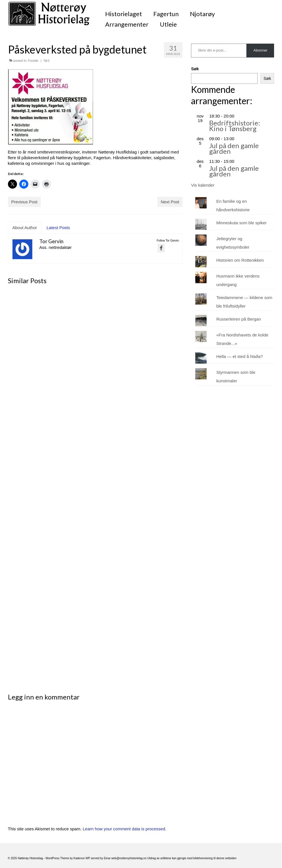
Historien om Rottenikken (240, 260)
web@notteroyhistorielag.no (129, 858)
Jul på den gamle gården (234, 148)
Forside (33, 61)
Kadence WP (82, 858)
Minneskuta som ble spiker (241, 223)
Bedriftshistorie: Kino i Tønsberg (235, 126)
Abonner (260, 50)
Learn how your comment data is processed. (125, 829)
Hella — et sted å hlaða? (239, 356)
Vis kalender (203, 185)
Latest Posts (58, 228)
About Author (25, 228)
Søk (195, 69)
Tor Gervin (51, 241)
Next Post (170, 202)
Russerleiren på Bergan (239, 319)
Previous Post (25, 202)
